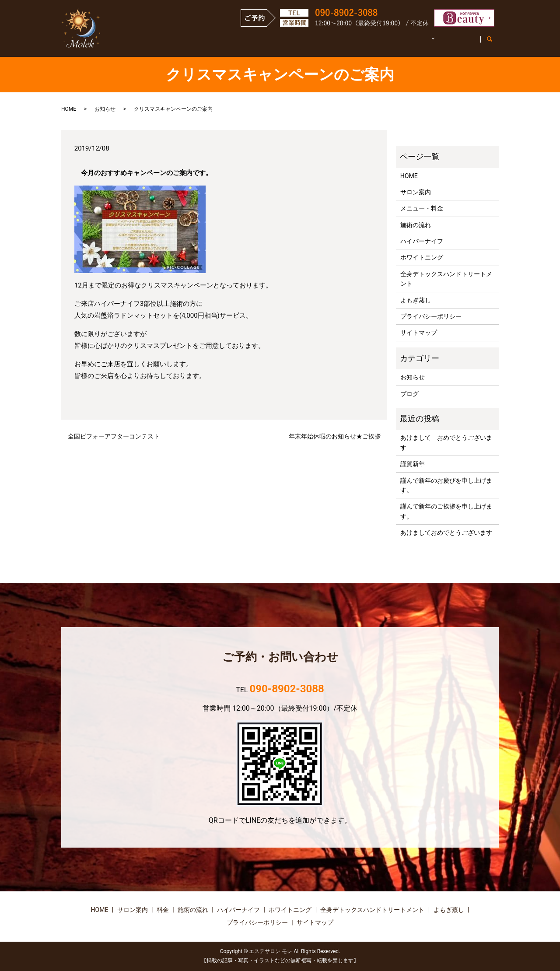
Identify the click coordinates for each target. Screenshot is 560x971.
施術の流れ (361, 43)
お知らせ (105, 109)
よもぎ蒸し (416, 300)
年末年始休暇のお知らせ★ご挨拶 (335, 436)
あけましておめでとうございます (446, 533)
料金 (163, 910)
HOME (208, 43)
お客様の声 (456, 43)
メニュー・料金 (306, 43)
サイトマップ (419, 333)
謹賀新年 (413, 464)
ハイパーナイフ (422, 241)
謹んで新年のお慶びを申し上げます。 (446, 485)
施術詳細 (407, 43)
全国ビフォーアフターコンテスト (114, 436)
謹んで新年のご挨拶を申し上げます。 (446, 511)
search (494, 43)
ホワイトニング (422, 257)
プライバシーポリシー (431, 316)
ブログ (409, 394)
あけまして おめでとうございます (446, 442)
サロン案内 (251, 43)
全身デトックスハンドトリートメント (446, 279)
